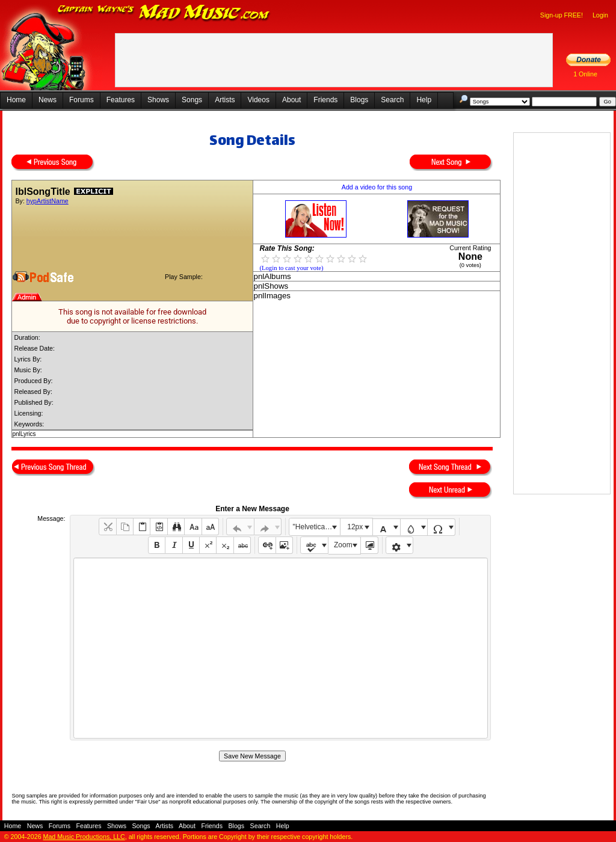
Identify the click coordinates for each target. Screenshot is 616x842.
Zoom (343, 545)
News (48, 100)
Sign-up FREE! (562, 15)
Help (424, 100)
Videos (258, 100)
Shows (158, 100)
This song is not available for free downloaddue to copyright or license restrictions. (132, 316)
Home (16, 100)
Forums (82, 100)
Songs (192, 100)
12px (355, 527)
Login (600, 15)
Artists (225, 100)
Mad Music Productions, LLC (84, 837)
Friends (325, 100)
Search (392, 100)
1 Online (585, 74)
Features (121, 100)
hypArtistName (48, 201)
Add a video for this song (377, 187)
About (291, 100)
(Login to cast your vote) (291, 268)
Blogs (359, 100)
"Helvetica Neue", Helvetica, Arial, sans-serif (316, 527)
